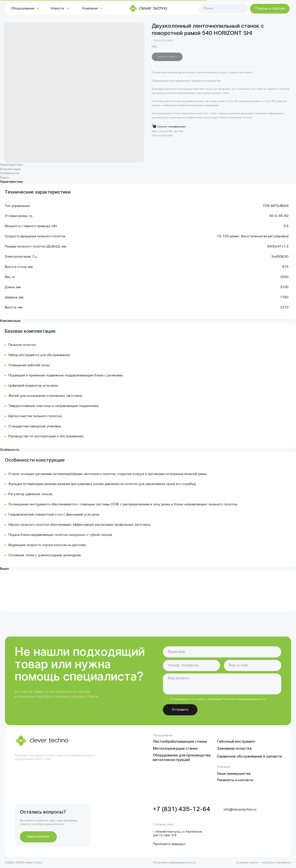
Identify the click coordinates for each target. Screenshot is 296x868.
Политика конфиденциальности (174, 863)
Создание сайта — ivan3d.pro (255, 863)
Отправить (180, 710)
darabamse (284, 863)
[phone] (192, 665)
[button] (270, 9)
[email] (253, 665)
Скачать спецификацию (172, 127)
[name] (222, 652)
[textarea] (222, 684)
